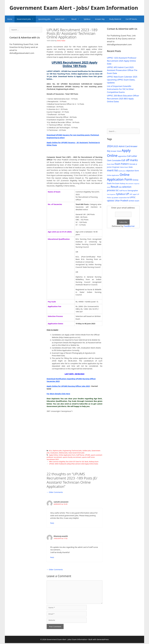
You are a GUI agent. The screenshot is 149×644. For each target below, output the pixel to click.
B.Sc (51, 451)
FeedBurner (129, 226)
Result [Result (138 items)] (115, 187)
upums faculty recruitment (72, 457)
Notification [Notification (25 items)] (122, 171)
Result (76, 19)
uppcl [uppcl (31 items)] (135, 194)
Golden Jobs (87, 451)
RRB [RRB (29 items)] (120, 187)
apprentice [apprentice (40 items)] (122, 156)
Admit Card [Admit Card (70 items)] (124, 146)
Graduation (54, 453)
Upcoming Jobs (44, 19)
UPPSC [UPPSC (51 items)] (133, 197)
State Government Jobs (76, 453)
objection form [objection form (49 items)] (133, 171)
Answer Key (100, 19)
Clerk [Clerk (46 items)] (109, 160)
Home (10, 19)
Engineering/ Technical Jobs (72, 451)
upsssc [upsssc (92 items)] (111, 200)
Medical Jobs (63, 453)
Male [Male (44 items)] (131, 167)
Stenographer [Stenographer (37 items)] (133, 190)
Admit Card (62, 19)
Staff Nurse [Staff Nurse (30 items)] (123, 191)
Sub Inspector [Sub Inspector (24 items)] (111, 194)
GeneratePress (103, 639)
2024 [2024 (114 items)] (110, 146)
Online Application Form (67, 455)
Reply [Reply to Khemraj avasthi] (52, 557)
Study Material (115, 19)
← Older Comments (55, 492)
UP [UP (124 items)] (127, 194)
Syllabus (87, 19)
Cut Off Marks (131, 19)
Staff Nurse (80, 455)
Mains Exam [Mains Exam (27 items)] (124, 167)
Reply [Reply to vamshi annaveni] (52, 523)
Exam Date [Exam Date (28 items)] (111, 164)
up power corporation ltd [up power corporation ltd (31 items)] (120, 198)
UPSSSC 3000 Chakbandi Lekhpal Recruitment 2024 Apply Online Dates (74, 464)
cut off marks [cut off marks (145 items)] (130, 160)
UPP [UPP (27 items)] (131, 194)
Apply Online (53, 455)
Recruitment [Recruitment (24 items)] (130, 184)
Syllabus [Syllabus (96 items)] (121, 194)
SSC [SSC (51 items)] (117, 190)
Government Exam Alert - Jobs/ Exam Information (74, 8)
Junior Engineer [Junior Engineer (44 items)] (113, 167)
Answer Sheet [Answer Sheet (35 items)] (116, 151)
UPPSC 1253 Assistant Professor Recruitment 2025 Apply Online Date (122, 61)
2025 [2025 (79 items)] (116, 146)
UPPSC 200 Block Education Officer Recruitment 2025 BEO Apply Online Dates (123, 99)
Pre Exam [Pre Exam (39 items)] (116, 183)
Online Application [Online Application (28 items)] (113, 175)
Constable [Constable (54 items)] (116, 160)
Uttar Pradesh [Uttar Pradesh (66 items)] (121, 201)
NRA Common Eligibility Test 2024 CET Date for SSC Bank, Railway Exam (74, 462)
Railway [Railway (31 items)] (123, 183)
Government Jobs (26, 19)
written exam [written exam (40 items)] (134, 201)
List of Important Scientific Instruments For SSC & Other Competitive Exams (120, 89)
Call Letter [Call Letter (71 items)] (132, 156)
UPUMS (87, 455)
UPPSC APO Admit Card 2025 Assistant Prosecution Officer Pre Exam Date (122, 70)
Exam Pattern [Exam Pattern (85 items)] (122, 164)
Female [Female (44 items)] (132, 164)
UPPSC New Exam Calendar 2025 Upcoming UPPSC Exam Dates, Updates (122, 80)
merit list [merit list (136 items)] (112, 170)
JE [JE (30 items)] (136, 164)
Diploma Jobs (57, 451)
